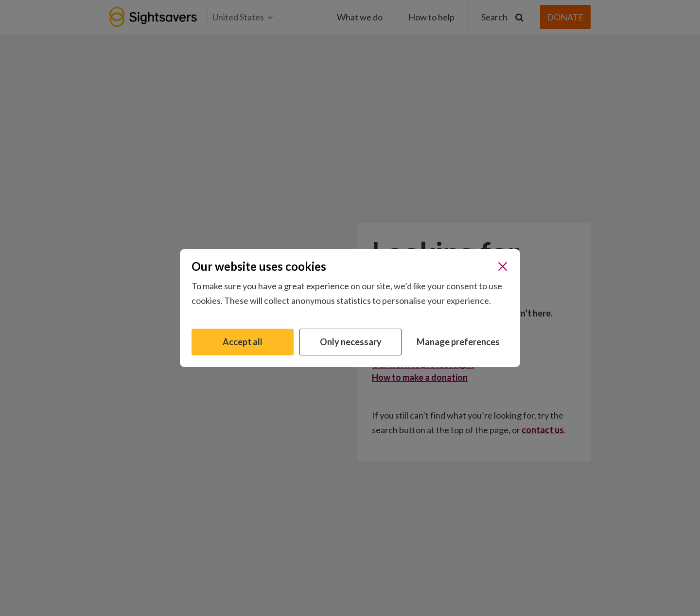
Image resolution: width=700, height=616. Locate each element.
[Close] (503, 266)
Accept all (243, 342)
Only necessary (351, 342)
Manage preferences (458, 342)
